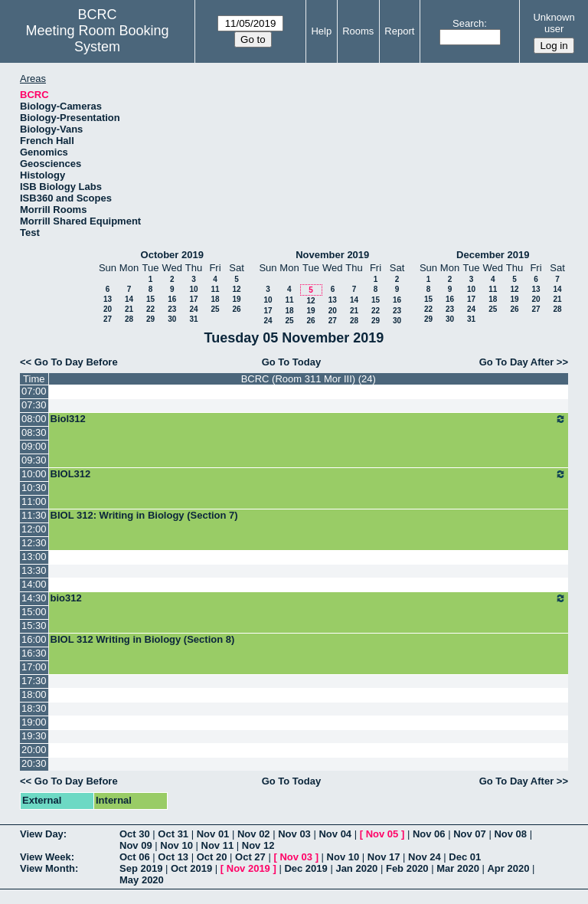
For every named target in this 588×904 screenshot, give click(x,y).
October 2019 (172, 255)
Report (399, 31)
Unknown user (554, 23)
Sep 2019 (141, 868)
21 (129, 309)
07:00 (34, 391)
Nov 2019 (248, 868)
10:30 (34, 488)
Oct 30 (135, 834)
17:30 (34, 681)
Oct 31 (173, 834)
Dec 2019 (305, 868)
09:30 (34, 460)
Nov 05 (382, 834)
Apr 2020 (508, 868)
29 (150, 319)
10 (193, 289)
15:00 (34, 612)
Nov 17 (384, 857)
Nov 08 (510, 834)
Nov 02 (254, 834)
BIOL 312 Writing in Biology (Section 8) (143, 639)
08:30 (34, 432)
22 (150, 309)
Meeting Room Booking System (98, 39)
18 (215, 299)
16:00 (34, 639)
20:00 (34, 750)
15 (150, 299)
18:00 (34, 694)
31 (193, 319)
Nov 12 (258, 845)
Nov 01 (213, 834)
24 (193, 309)
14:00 (34, 584)
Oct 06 (135, 857)
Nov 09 (136, 845)
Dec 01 (465, 857)
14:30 (34, 598)
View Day (42, 834)
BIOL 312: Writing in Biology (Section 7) (144, 515)
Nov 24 (425, 857)
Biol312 (309, 419)
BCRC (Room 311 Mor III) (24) (309, 379)
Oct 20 (212, 857)
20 (108, 309)
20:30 (34, 763)
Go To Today (292, 362)
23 (172, 309)
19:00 (34, 722)
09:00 (34, 446)
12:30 (34, 543)
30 (172, 319)
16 (172, 299)
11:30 (34, 515)
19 (236, 299)
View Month (47, 868)
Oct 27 (250, 857)
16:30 (34, 653)
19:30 (34, 736)
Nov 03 (294, 834)
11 (215, 289)
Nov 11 (218, 845)
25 (215, 309)
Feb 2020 (407, 868)
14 (129, 299)
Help (321, 31)
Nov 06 (429, 834)
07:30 (34, 405)
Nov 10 (176, 845)
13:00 (34, 557)
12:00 (34, 529)
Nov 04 (335, 834)
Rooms (358, 31)
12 (236, 289)
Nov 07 (470, 834)
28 (129, 319)
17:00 (34, 667)
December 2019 (493, 255)
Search (468, 23)
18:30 (34, 708)
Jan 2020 (356, 868)
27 (108, 319)
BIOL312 (309, 474)
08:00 (34, 419)
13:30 (34, 570)
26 (236, 309)
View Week (46, 857)
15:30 (34, 626)
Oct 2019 (191, 868)
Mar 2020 (458, 868)
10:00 (34, 474)
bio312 (309, 598)
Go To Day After (517, 362)
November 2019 (332, 255)
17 (193, 299)
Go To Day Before (76, 362)
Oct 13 (173, 857)
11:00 (34, 501)
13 (108, 299)
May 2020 (142, 880)
